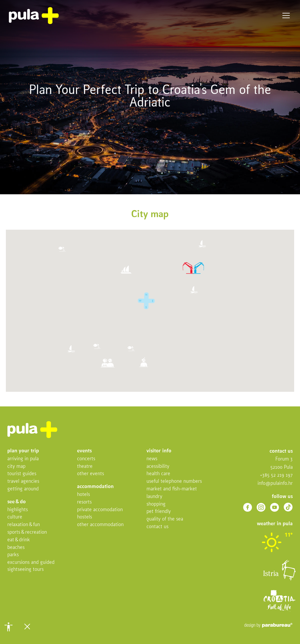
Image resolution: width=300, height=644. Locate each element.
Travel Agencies (23, 481)
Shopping (156, 504)
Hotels (83, 495)
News (152, 459)
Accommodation (95, 487)
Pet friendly (159, 512)
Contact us (157, 527)
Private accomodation (100, 510)
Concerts (86, 459)
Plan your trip (23, 451)
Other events (91, 474)
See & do (17, 502)
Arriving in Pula (23, 459)
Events (84, 451)
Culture (15, 517)
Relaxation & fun (24, 525)
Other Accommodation (100, 525)
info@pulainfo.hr (275, 484)
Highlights (18, 510)
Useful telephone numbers (174, 481)
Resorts (84, 502)
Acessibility (158, 467)
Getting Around (23, 489)
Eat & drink (19, 540)
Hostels (85, 517)
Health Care (158, 474)
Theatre (85, 467)
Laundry (154, 497)
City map (16, 467)
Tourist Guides (22, 474)
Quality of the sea (165, 519)
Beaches (16, 548)
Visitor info (159, 451)
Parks (13, 555)
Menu (286, 16)
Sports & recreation (27, 532)
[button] (8, 627)
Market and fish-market (172, 489)
